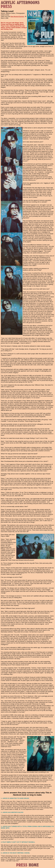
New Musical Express (17, 16)
